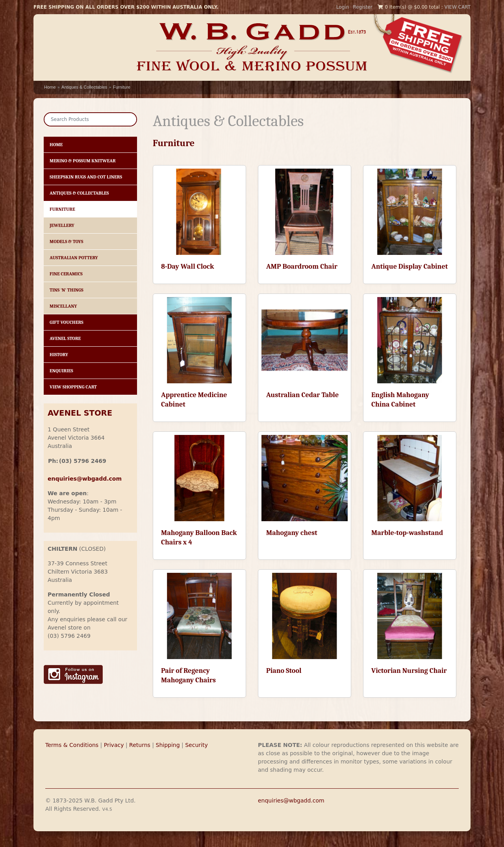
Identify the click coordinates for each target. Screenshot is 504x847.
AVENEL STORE (80, 413)
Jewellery (62, 225)
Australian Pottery (74, 258)
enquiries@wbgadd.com (291, 801)
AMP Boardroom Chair (302, 267)
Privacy (114, 745)
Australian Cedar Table (302, 395)
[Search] (90, 119)
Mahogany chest (292, 533)
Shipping (168, 745)
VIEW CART (458, 7)
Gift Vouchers (67, 322)
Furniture (122, 87)
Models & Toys (66, 241)
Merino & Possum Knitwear (83, 161)
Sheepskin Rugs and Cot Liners (86, 177)
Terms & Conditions (72, 745)
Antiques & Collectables (84, 87)
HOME (56, 145)
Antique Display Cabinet (409, 267)
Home (50, 87)
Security (196, 745)
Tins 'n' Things (67, 290)
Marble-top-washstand (407, 533)
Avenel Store (65, 338)
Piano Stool (284, 671)
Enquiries (61, 371)
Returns (140, 745)
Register (362, 7)
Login (343, 7)
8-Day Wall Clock (187, 267)
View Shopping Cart (73, 387)
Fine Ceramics (66, 274)
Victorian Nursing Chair (409, 671)
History (59, 355)
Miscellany (63, 306)
